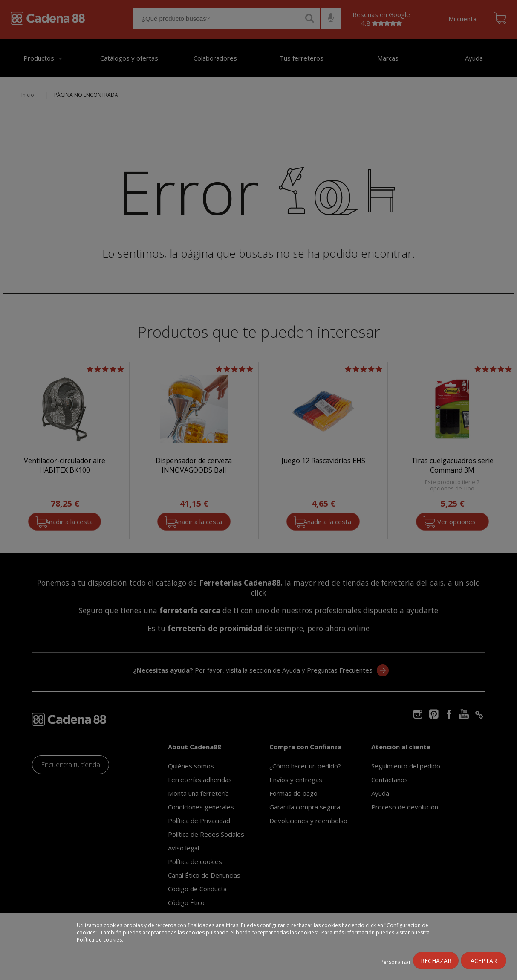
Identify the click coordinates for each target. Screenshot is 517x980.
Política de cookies (99, 940)
